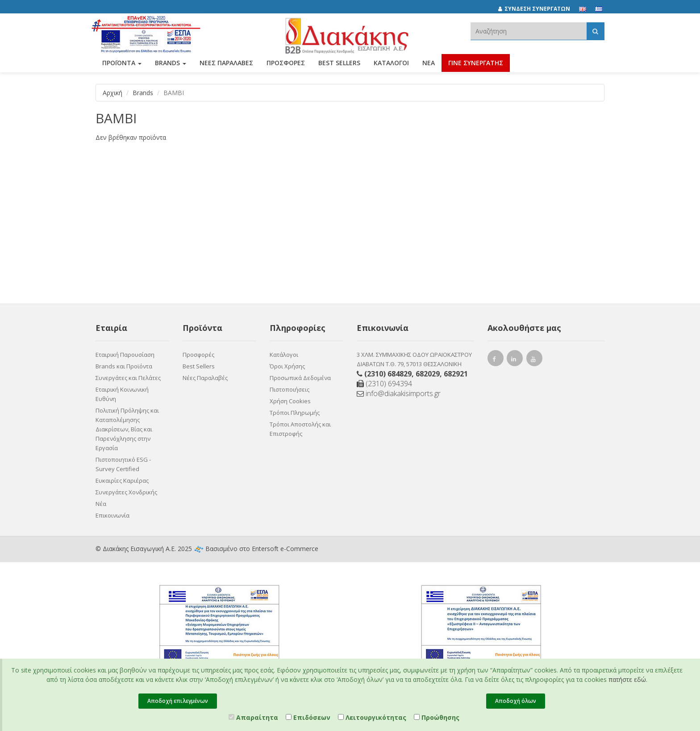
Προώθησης (437, 717)
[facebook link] (496, 360)
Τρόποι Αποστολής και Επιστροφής (300, 429)
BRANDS (171, 66)
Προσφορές (198, 355)
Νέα (429, 66)
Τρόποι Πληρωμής (295, 413)
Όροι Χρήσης (287, 366)
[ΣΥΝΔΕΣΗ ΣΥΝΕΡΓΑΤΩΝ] (539, 9)
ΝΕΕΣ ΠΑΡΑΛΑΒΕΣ (226, 66)
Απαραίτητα (253, 717)
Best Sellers (339, 66)
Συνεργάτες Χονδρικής (126, 492)
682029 (428, 374)
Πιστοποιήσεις (290, 389)
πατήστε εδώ (627, 679)
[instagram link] (515, 360)
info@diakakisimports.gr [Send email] (399, 393)
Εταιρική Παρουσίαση (125, 355)
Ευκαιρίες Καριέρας (122, 480)
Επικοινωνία (112, 515)
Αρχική (112, 93)
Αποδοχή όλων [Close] (516, 701)
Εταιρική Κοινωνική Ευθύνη (122, 394)
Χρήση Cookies (290, 401)
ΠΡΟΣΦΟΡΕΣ (286, 66)
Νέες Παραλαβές (205, 378)
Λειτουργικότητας (372, 717)
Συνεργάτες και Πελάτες (128, 378)
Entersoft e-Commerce (285, 549)
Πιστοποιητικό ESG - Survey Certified (123, 464)
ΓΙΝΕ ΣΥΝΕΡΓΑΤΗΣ (476, 66)
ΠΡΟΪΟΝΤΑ (122, 66)
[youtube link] (535, 360)
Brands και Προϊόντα (124, 366)
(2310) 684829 (388, 374)
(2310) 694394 (384, 384)
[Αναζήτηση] (595, 31)
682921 (456, 374)
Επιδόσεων (308, 717)
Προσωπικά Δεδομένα (300, 378)
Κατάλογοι (391, 66)
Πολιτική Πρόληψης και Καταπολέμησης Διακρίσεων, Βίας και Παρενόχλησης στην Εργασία (127, 429)
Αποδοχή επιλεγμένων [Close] (178, 701)
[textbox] (529, 31)
